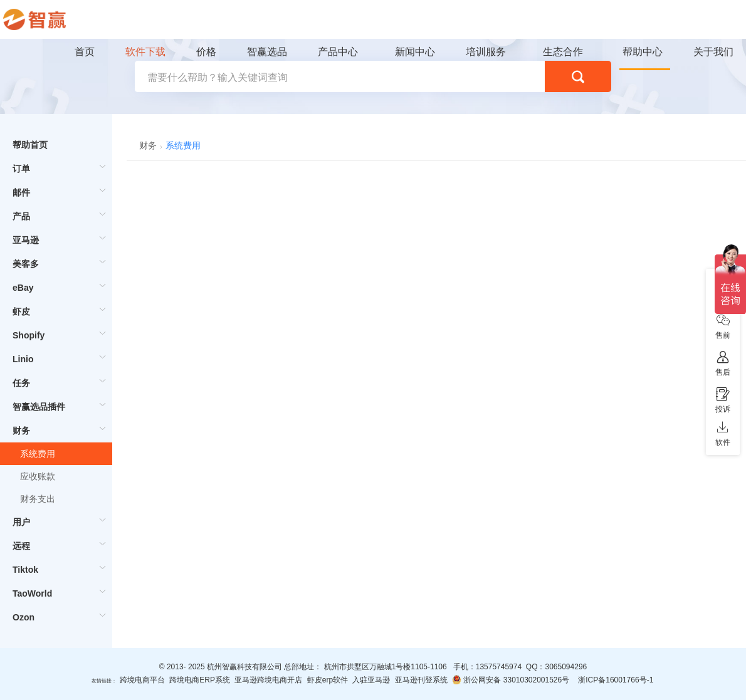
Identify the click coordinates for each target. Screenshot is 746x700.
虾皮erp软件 (328, 680)
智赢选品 (267, 52)
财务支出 (38, 499)
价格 (206, 52)
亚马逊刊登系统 (421, 680)
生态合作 (563, 52)
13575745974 (499, 667)
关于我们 (713, 52)
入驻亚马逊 (371, 680)
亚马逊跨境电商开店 (268, 680)
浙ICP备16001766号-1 (616, 680)
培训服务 (486, 52)
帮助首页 (30, 145)
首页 (85, 52)
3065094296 (566, 667)
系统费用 (38, 454)
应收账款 (38, 476)
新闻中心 (415, 52)
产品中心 (338, 52)
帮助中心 (643, 52)
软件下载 (145, 52)
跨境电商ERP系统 (200, 680)
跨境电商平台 (142, 680)
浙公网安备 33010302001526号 (511, 680)
